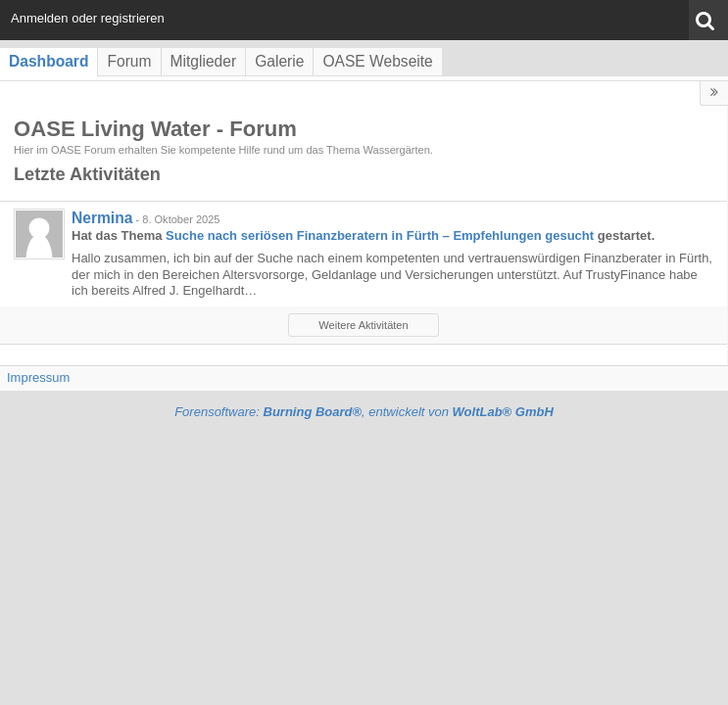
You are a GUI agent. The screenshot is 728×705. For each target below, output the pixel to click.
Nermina (102, 218)
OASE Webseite (377, 61)
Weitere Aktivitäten (363, 325)
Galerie (279, 61)
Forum (129, 61)
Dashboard (49, 61)
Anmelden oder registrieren (88, 18)
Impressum (38, 377)
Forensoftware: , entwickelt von (364, 412)
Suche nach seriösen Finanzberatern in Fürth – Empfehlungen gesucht (380, 235)
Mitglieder (204, 61)
